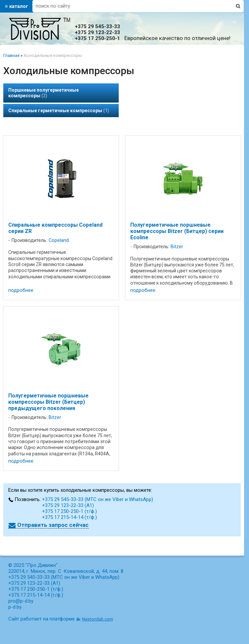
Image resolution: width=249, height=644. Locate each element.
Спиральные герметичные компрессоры (59, 111)
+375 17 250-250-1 (97, 38)
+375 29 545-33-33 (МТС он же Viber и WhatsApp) (98, 499)
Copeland (59, 240)
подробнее (21, 290)
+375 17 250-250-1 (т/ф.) (69, 511)
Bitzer (177, 247)
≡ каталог (17, 6)
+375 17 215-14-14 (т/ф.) (69, 517)
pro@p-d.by (21, 601)
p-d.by (15, 607)
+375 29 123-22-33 (97, 32)
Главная (11, 55)
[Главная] (40, 38)
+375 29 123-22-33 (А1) (68, 505)
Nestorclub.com (98, 619)
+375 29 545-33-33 (97, 26)
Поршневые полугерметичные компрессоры (43, 93)
